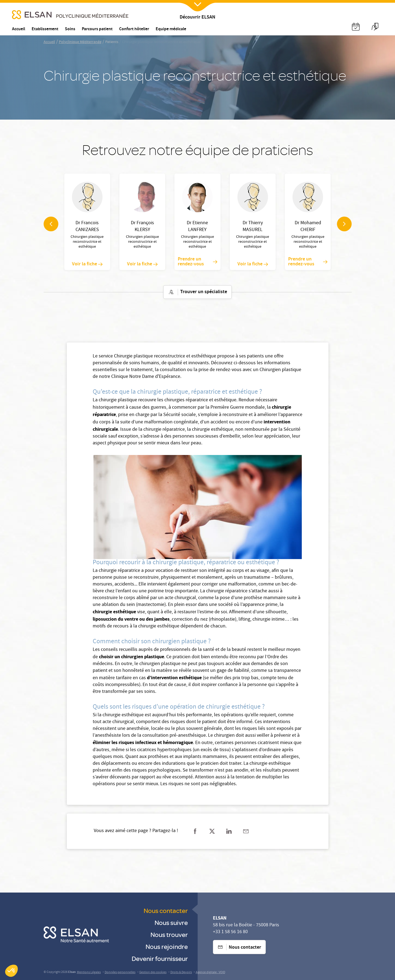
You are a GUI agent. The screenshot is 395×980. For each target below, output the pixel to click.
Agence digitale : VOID (210, 973)
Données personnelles (120, 973)
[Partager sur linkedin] (229, 831)
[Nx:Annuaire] (356, 27)
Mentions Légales (89, 973)
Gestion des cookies (153, 973)
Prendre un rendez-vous (197, 262)
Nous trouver (169, 934)
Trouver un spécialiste (198, 292)
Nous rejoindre (167, 946)
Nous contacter (166, 910)
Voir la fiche (87, 264)
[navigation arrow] (51, 224)
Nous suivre (171, 922)
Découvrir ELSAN (198, 18)
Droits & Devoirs (181, 973)
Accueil (49, 42)
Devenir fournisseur (160, 958)
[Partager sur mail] (246, 831)
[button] (11, 971)
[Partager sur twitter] (212, 831)
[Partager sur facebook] (195, 831)
